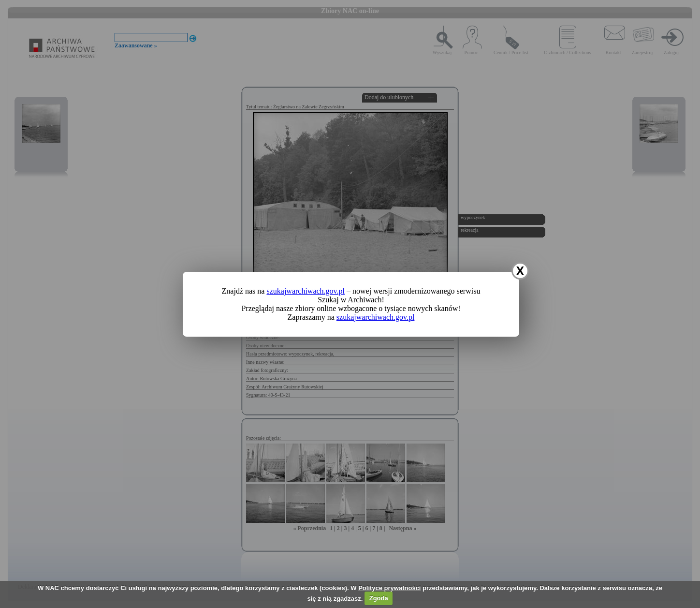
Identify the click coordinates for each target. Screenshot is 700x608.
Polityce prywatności (389, 588)
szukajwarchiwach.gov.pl (306, 291)
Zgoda (379, 598)
